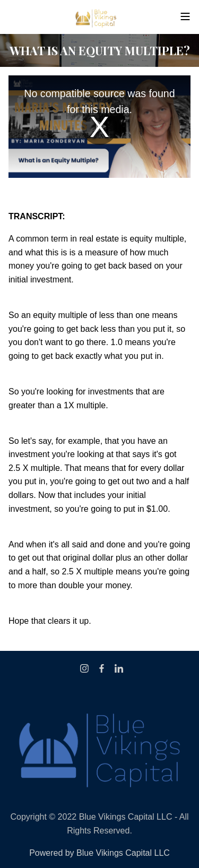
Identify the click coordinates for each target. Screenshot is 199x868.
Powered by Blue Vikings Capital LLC (99, 853)
